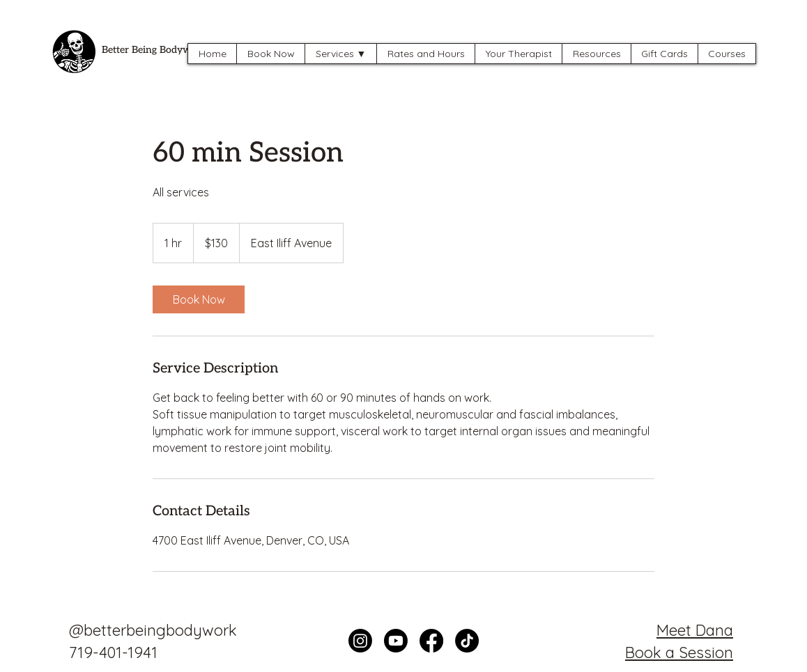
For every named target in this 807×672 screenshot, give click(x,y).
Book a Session (679, 653)
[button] (340, 54)
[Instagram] (360, 641)
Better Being (131, 50)
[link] (199, 299)
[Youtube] (396, 641)
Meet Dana (695, 630)
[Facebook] (431, 641)
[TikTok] (467, 641)
